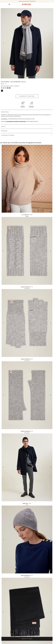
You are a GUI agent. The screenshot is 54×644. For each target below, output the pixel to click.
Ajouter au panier (27, 639)
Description (5, 112)
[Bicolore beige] (2, 88)
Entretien (4, 131)
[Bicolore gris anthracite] (8, 88)
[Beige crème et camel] (6, 88)
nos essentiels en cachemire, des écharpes (16, 121)
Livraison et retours (8, 135)
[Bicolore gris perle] (10, 88)
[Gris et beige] (4, 88)
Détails (3, 127)
